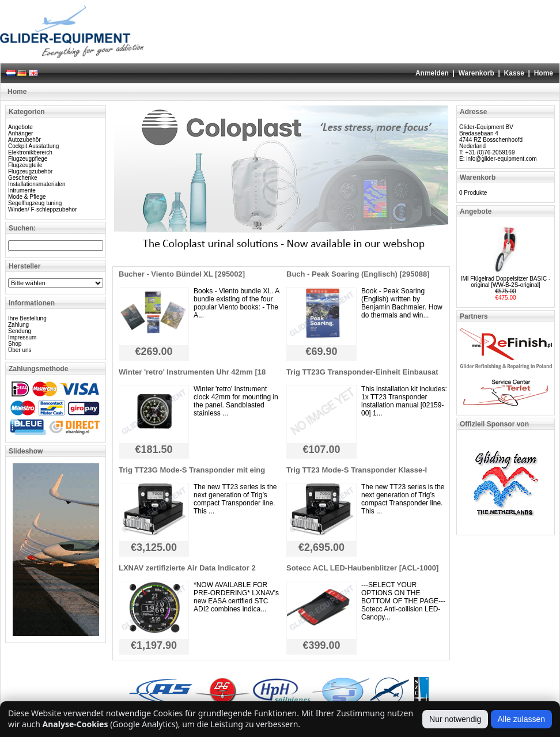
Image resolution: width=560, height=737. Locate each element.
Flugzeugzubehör (30, 171)
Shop (15, 344)
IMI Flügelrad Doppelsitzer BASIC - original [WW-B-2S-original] (506, 282)
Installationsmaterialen (37, 184)
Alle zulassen (522, 719)
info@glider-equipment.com (501, 159)
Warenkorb (476, 73)
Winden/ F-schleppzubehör (43, 209)
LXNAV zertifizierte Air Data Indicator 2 (187, 568)
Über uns (20, 350)
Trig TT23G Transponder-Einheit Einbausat (362, 372)
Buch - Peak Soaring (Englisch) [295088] (358, 274)
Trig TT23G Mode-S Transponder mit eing (192, 470)
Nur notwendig (455, 719)
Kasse (514, 73)
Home (544, 73)
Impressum (22, 337)
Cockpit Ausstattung (33, 146)
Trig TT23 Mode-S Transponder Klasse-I (357, 470)
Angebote (20, 127)
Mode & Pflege (27, 197)
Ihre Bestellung (27, 318)
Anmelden (432, 73)
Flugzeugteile (25, 165)
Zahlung (18, 325)
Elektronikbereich (30, 152)
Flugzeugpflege (28, 159)
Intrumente (22, 190)
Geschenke (23, 178)
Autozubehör (24, 140)
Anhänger (20, 133)
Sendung (20, 331)
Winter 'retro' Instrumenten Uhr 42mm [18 (192, 372)
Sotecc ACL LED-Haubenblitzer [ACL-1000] (362, 568)
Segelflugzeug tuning (35, 203)
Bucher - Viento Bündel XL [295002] (182, 274)
